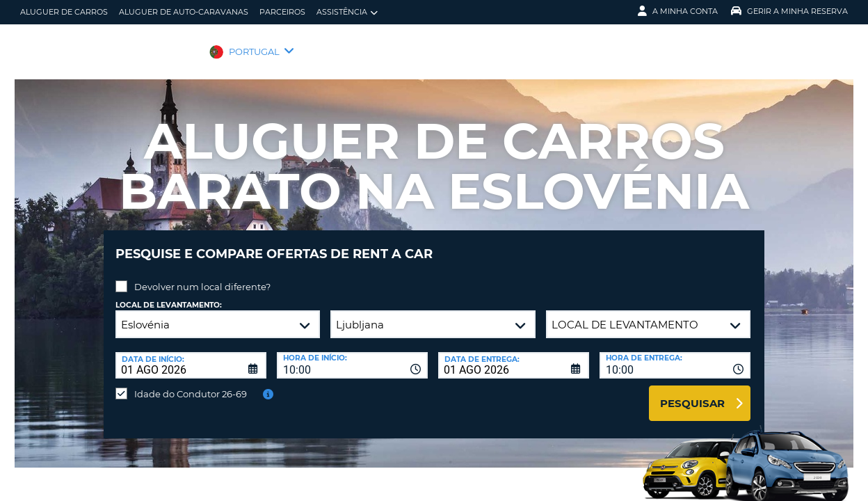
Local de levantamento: (169, 295)
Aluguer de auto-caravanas (184, 12)
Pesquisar (692, 393)
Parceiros (282, 12)
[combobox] (352, 355)
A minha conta (678, 11)
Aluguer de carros (64, 12)
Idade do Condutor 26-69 (191, 383)
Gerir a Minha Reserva (789, 11)
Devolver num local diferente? (202, 276)
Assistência (347, 12)
